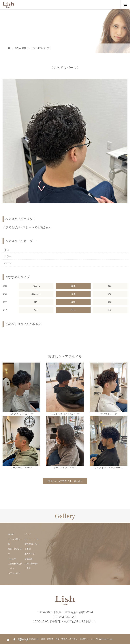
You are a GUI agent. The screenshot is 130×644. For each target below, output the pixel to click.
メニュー (12, 559)
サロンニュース (32, 539)
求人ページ (30, 554)
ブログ (28, 534)
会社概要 (29, 559)
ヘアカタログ (14, 573)
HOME (11, 534)
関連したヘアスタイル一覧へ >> (65, 481)
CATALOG (20, 48)
